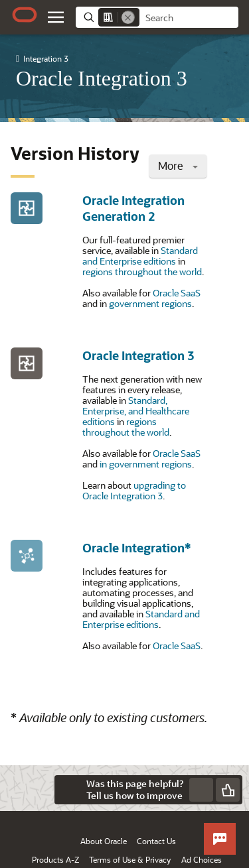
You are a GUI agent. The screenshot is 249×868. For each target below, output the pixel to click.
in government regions (146, 464)
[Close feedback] (69, 790)
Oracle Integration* (137, 548)
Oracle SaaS (177, 293)
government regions (150, 303)
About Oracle (104, 841)
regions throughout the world (142, 272)
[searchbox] (189, 18)
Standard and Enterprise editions (140, 256)
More (178, 165)
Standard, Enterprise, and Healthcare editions (136, 411)
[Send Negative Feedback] (201, 790)
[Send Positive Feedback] (228, 790)
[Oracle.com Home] (25, 15)
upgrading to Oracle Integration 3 (134, 490)
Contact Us (156, 841)
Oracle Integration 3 (138, 355)
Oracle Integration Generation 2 (133, 208)
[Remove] (128, 17)
